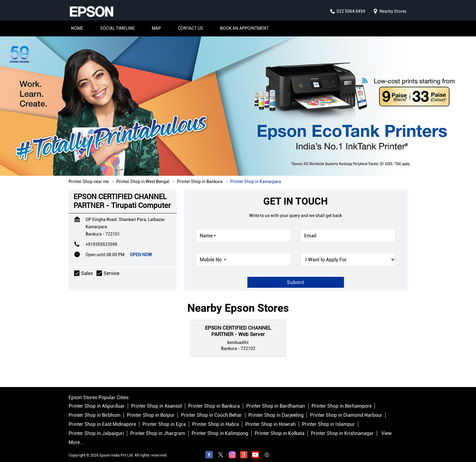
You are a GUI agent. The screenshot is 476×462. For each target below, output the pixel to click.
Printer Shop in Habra (216, 418)
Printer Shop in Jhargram (158, 427)
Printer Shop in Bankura (214, 400)
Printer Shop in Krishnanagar (342, 427)
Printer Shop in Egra (164, 418)
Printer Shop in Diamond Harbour (346, 409)
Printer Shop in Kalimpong (220, 427)
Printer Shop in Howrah (270, 418)
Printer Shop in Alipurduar (97, 400)
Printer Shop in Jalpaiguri (96, 427)
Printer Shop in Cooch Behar (211, 409)
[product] (348, 253)
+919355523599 (101, 238)
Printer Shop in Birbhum (95, 409)
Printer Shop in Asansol (156, 400)
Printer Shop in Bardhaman (276, 400)
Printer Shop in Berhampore (342, 400)
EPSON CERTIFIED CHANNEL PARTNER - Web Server (238, 325)
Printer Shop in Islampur (328, 418)
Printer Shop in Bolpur (151, 409)
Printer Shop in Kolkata (280, 427)
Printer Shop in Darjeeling (276, 409)
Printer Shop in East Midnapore (102, 418)
